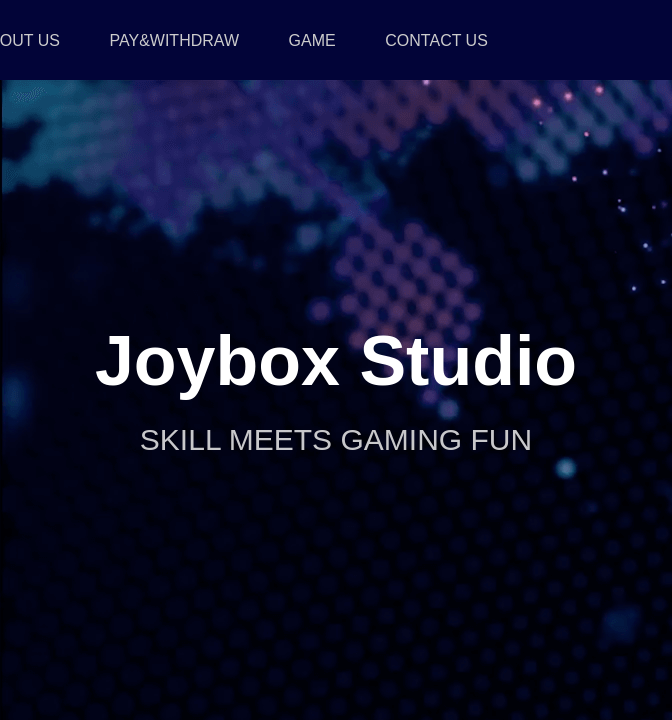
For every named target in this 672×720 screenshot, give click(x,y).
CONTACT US (436, 40)
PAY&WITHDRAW (174, 40)
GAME (312, 40)
